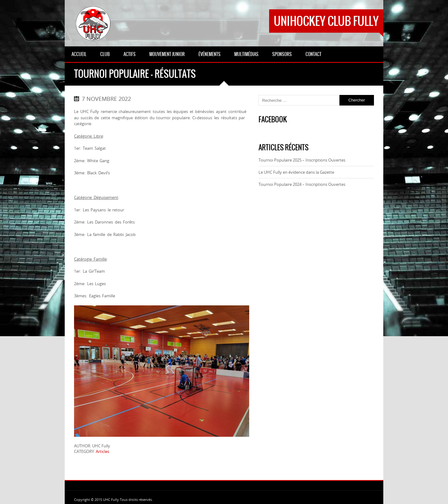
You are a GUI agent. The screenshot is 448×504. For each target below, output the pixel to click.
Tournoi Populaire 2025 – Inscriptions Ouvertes (302, 160)
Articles (103, 451)
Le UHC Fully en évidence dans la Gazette (296, 172)
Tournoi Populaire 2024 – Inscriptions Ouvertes (302, 184)
